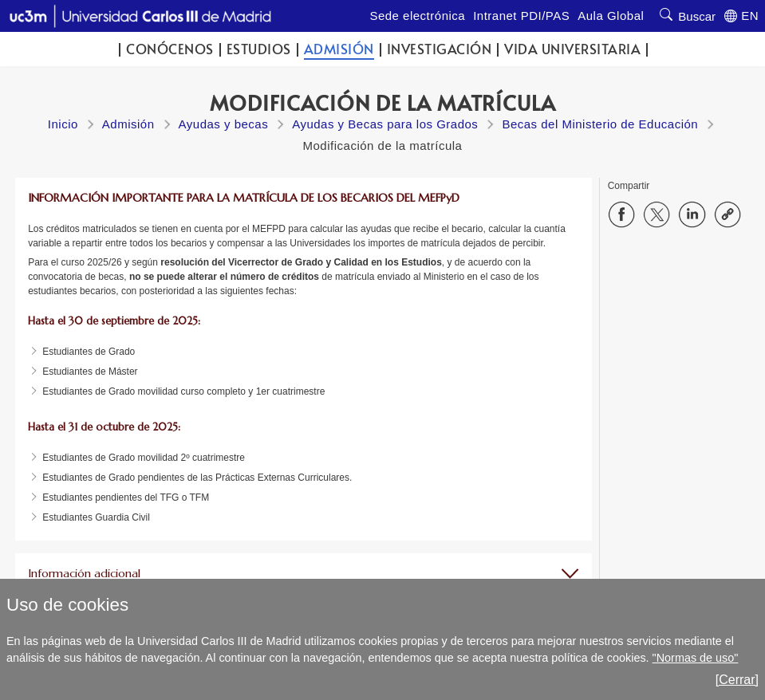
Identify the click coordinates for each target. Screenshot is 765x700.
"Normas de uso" (696, 658)
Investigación (440, 49)
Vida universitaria (572, 49)
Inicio (63, 124)
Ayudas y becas (224, 124)
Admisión (339, 49)
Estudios (259, 49)
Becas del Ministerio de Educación (600, 124)
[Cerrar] (737, 680)
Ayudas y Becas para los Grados (385, 124)
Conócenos (170, 49)
